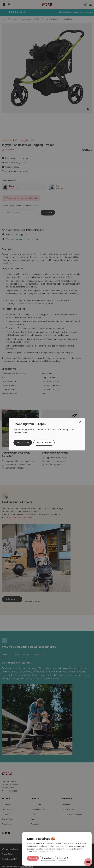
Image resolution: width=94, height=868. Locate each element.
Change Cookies (48, 858)
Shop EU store (23, 443)
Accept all (33, 858)
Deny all (63, 858)
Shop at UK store (44, 443)
